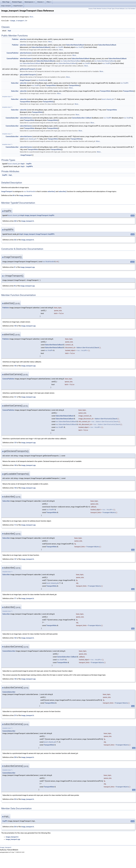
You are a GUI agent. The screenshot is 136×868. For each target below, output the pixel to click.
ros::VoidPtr (60, 47)
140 (15, 679)
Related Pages (17, 2)
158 (15, 488)
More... (32, 17)
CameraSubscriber (12, 118)
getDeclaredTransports (28, 69)
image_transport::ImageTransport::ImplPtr (40, 215)
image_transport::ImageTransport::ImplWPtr (39, 234)
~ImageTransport (26, 155)
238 (15, 757)
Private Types (111, 9)
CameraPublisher (13, 53)
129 (15, 443)
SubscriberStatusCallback (75, 45)
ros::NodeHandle (42, 80)
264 (15, 827)
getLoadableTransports (28, 75)
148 (15, 465)
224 (15, 799)
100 (15, 326)
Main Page (6, 2)
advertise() (52, 191)
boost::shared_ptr (108, 99)
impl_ (10, 175)
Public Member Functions (100, 9)
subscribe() (62, 191)
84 (14, 195)
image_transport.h (18, 21)
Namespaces (30, 2)
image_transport (6, 6)
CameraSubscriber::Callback (82, 118)
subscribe (23, 83)
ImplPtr (29, 164)
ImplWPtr (30, 166)
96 (15, 286)
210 (15, 715)
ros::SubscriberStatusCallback (71, 61)
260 (15, 221)
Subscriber (15, 83)
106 (15, 366)
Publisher (15, 39)
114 (15, 525)
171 (15, 598)
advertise (23, 39)
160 (15, 638)
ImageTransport (18, 6)
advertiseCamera (26, 53)
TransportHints (51, 85)
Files (49, 2)
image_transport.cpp (28, 267)
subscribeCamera (26, 118)
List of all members (130, 9)
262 (15, 240)
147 (15, 559)
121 (15, 397)
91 (15, 267)
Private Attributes (120, 9)
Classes (41, 2)
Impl (9, 31)
